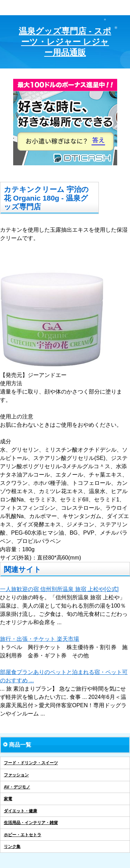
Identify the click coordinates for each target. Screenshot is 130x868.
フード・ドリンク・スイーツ (31, 763)
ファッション (16, 775)
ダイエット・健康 (20, 811)
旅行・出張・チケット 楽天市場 (40, 639)
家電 (8, 799)
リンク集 (12, 847)
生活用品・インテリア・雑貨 (31, 823)
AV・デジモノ (17, 787)
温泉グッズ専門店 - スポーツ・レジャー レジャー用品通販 (65, 42)
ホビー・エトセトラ (23, 835)
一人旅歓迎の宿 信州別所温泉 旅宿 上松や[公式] (59, 589)
